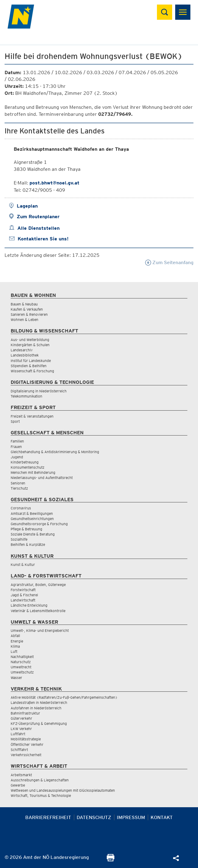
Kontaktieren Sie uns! (43, 239)
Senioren (18, 483)
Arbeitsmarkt (21, 775)
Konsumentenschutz (28, 467)
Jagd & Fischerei (24, 595)
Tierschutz (19, 488)
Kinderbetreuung (25, 462)
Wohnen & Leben (24, 320)
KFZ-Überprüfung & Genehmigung (39, 723)
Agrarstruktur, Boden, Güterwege (38, 585)
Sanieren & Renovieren (29, 314)
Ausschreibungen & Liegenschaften (40, 780)
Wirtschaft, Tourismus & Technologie (41, 796)
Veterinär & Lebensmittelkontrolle (38, 611)
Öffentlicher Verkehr (27, 744)
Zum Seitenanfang (169, 262)
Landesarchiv (22, 350)
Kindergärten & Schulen (30, 345)
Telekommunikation (26, 396)
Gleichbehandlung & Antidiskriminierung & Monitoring (55, 452)
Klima (15, 646)
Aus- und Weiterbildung (30, 340)
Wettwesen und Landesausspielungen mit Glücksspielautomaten (63, 790)
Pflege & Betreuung (26, 529)
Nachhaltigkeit (22, 657)
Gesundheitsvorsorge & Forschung (39, 524)
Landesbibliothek (25, 355)
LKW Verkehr (21, 729)
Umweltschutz (22, 672)
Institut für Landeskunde (31, 361)
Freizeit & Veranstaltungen (32, 416)
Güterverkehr (21, 718)
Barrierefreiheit (48, 817)
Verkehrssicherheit (26, 755)
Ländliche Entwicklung (29, 605)
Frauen (16, 447)
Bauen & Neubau (24, 304)
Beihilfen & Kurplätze (28, 544)
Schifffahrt (19, 750)
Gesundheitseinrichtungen (32, 519)
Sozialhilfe (19, 539)
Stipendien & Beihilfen (29, 366)
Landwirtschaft (23, 600)
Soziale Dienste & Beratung (33, 534)
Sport (15, 421)
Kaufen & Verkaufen (27, 309)
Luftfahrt (18, 734)
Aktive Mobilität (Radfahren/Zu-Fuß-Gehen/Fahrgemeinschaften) (64, 697)
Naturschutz (21, 662)
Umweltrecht (21, 667)
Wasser (16, 678)
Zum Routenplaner (38, 217)
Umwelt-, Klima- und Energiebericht (40, 630)
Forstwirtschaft (23, 590)
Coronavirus (21, 508)
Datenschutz (94, 817)
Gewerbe (18, 785)
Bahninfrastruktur (25, 713)
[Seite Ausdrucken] (111, 860)
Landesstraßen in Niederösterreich (39, 703)
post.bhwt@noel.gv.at (54, 183)
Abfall (15, 636)
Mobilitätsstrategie (26, 739)
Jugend (17, 457)
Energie (17, 641)
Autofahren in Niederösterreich (36, 708)
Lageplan (27, 206)
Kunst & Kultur (23, 565)
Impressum (131, 817)
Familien (17, 441)
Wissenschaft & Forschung (32, 371)
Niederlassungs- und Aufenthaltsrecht (42, 478)
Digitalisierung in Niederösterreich (39, 391)
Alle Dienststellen (38, 228)
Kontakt (162, 817)
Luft (14, 651)
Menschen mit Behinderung (33, 472)
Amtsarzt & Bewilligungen (32, 513)
